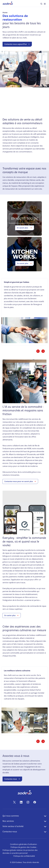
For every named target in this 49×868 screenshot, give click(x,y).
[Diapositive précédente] (38, 351)
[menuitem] (8, 3)
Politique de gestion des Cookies (23, 847)
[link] (25, 312)
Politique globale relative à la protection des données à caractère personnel (20, 852)
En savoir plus (25, 228)
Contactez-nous (12, 779)
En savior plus (12, 615)
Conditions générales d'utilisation (23, 844)
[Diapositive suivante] (43, 351)
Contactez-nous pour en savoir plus (20, 481)
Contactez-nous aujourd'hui (17, 44)
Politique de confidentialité (24, 856)
